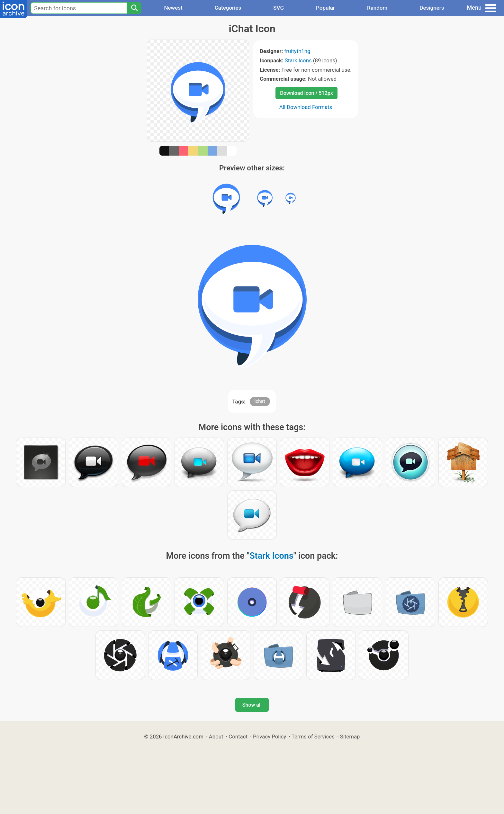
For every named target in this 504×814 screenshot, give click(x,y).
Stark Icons (298, 60)
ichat (260, 401)
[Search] (134, 8)
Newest (173, 8)
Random (377, 8)
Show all (252, 705)
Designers (432, 8)
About (216, 737)
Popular (325, 8)
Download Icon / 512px (306, 93)
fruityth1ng (297, 51)
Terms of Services (313, 737)
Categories (228, 8)
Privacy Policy (270, 737)
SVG (279, 8)
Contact (238, 737)
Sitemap (350, 737)
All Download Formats (306, 107)
